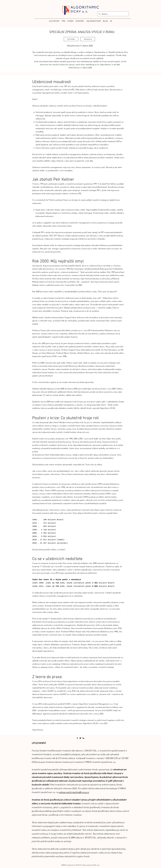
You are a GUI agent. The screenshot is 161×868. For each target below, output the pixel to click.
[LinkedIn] (83, 738)
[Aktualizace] (88, 39)
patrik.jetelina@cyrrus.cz (77, 792)
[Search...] (113, 14)
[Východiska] (71, 39)
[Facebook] (77, 738)
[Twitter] (80, 738)
